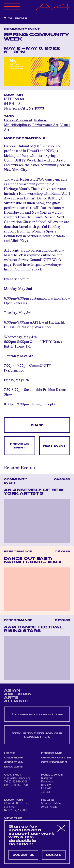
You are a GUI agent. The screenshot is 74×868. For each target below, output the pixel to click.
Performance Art (45, 125)
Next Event (55, 446)
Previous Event (19, 446)
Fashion (40, 120)
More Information (23, 138)
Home (9, 753)
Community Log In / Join (37, 715)
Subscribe (23, 855)
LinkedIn (47, 789)
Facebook (47, 782)
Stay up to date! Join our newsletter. (37, 735)
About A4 (14, 762)
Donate (54, 855)
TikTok (45, 792)
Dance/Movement (18, 120)
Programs (52, 753)
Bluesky (46, 785)
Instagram (47, 778)
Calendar (17, 18)
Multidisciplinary (17, 125)
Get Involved (54, 762)
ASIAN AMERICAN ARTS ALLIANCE (18, 696)
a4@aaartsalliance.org (17, 778)
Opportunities (56, 758)
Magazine (13, 767)
